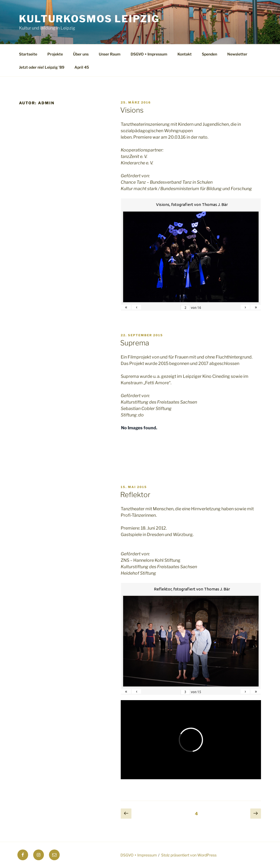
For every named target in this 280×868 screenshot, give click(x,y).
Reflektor (135, 495)
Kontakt (185, 54)
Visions (132, 110)
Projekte (55, 54)
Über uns (81, 54)
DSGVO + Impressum (149, 54)
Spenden (209, 54)
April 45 (82, 67)
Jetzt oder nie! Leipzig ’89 (42, 67)
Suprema (135, 343)
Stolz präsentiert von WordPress (189, 855)
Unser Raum (110, 54)
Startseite (28, 54)
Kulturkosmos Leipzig (89, 19)
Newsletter (237, 54)
